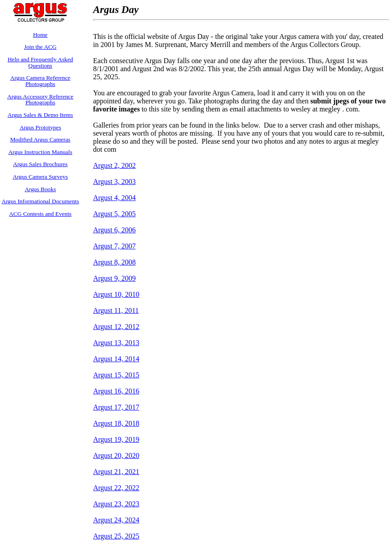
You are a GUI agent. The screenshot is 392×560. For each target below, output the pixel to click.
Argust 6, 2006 (114, 230)
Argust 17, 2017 (116, 407)
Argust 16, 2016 (116, 391)
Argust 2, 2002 (114, 165)
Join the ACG (40, 47)
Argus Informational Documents (40, 201)
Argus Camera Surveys (40, 177)
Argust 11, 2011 (116, 310)
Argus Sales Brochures (40, 164)
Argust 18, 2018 (116, 423)
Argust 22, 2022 (116, 488)
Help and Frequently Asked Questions (40, 62)
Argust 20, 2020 (116, 455)
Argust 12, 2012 (116, 327)
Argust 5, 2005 (114, 214)
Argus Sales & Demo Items (40, 115)
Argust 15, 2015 (116, 375)
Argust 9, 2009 (114, 278)
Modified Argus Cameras (40, 139)
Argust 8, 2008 (114, 262)
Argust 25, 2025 (116, 536)
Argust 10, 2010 (116, 294)
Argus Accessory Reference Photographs (40, 100)
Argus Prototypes (40, 127)
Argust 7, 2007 (114, 246)
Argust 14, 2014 (116, 359)
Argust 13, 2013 (116, 343)
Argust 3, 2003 (114, 182)
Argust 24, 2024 (116, 520)
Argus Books (40, 189)
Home (40, 35)
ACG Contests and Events (40, 214)
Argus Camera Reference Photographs (40, 81)
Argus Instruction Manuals (40, 152)
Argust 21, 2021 (116, 472)
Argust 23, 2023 (116, 504)
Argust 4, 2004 (114, 198)
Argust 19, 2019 (116, 439)
